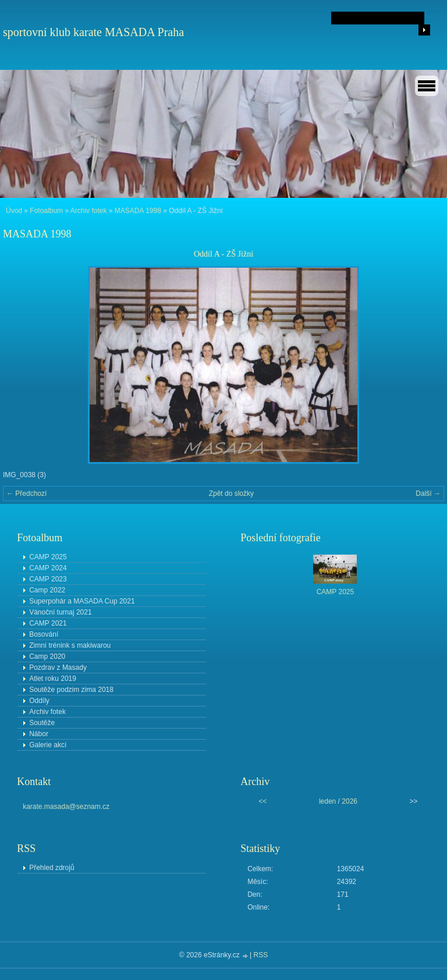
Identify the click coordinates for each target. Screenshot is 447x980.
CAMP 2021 (48, 623)
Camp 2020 (47, 656)
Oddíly (39, 701)
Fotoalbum (46, 211)
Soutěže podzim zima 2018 (71, 690)
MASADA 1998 (138, 211)
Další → (428, 493)
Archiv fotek (89, 211)
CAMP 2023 (48, 579)
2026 (350, 801)
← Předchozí (26, 493)
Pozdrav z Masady (58, 667)
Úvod (14, 211)
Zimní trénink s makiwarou (70, 645)
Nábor (39, 734)
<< (262, 801)
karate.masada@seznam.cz (66, 807)
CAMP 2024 (48, 568)
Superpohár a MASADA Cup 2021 (82, 601)
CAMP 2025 (48, 557)
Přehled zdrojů (52, 868)
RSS (261, 955)
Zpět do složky (231, 493)
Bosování (44, 634)
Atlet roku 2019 (53, 679)
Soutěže (42, 723)
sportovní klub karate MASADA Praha (93, 32)
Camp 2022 (47, 590)
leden (327, 801)
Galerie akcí (48, 745)
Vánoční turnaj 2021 (60, 612)
